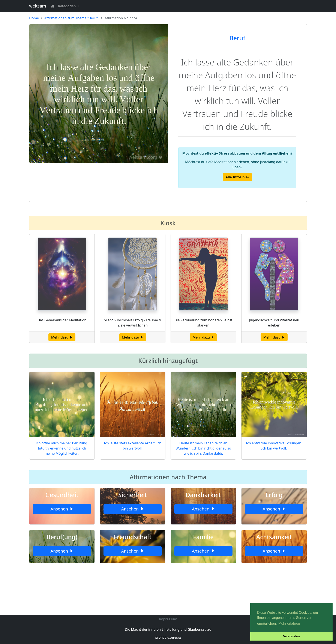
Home (34, 18)
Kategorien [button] (67, 6)
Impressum (168, 619)
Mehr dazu (62, 337)
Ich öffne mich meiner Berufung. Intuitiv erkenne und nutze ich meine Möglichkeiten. (62, 448)
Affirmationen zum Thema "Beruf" (72, 18)
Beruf (237, 38)
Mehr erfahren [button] (289, 623)
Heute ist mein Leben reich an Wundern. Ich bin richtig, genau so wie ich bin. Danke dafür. (203, 448)
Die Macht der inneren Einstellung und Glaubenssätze (168, 629)
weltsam (38, 6)
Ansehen (62, 509)
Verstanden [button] (291, 636)
